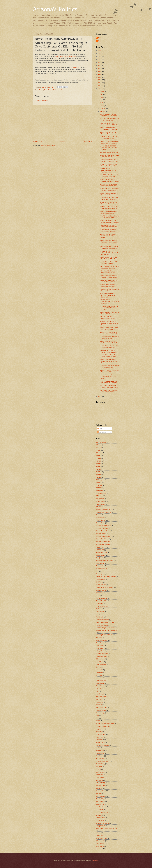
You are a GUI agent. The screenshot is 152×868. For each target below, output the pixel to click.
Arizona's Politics (55, 9)
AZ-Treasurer (100, 499)
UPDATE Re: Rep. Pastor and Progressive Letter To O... (109, 176)
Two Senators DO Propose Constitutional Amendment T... (109, 115)
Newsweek (99, 737)
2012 (100, 86)
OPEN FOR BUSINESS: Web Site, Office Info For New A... (109, 382)
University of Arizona (102, 823)
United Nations (101, 818)
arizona (98, 833)
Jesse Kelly (100, 672)
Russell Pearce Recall (103, 761)
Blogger (96, 861)
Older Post (87, 141)
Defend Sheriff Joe (102, 601)
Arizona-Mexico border (103, 544)
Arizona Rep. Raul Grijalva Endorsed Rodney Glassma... (109, 221)
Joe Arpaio (99, 678)
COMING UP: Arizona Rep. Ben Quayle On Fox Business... (109, 142)
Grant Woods (100, 643)
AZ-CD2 (99, 458)
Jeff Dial (99, 667)
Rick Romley (100, 756)
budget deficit (100, 835)
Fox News (99, 638)
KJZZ (98, 691)
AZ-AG (98, 450)
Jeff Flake (99, 670)
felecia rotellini (100, 841)
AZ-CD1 (41, 90)
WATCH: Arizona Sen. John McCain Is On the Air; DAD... (109, 342)
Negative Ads (100, 729)
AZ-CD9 (99, 477)
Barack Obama (101, 555)
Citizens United (101, 579)
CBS (98, 571)
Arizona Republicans (102, 539)
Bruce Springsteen (102, 569)
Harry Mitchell (100, 648)
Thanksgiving (100, 799)
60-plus (98, 445)
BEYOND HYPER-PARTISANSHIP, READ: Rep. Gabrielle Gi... (109, 302)
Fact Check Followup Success (105, 622)
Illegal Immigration (102, 656)
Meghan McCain (101, 710)
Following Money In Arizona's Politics (107, 630)
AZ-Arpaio (99, 453)
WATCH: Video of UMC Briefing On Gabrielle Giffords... (109, 313)
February (103, 109)
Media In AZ (100, 702)
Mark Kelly (99, 699)
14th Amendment (101, 442)
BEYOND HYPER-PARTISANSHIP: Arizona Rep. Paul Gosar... (108, 170)
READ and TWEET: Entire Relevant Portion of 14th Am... (109, 124)
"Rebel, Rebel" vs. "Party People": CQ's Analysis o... (108, 351)
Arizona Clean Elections (103, 526)
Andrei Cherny (100, 517)
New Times (100, 732)
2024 (100, 51)
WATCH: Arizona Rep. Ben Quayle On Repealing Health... (108, 236)
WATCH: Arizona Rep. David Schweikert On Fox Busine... (109, 185)
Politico (98, 748)
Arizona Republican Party (104, 536)
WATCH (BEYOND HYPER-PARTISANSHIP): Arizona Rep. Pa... (108, 148)
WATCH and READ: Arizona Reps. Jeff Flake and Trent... (109, 276)
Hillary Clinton (100, 651)
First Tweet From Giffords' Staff (109, 152)
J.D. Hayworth (100, 659)
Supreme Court (101, 791)
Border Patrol (100, 566)
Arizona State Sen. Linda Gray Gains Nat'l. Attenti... (109, 194)
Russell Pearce (101, 758)
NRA (98, 718)
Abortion (99, 507)
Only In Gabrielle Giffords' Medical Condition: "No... (108, 272)
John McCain (100, 683)
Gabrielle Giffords (101, 640)
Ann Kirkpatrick (101, 520)
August (102, 91)
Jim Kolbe (99, 675)
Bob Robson (100, 563)
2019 (100, 65)
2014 (100, 80)
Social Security (101, 783)
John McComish (101, 686)
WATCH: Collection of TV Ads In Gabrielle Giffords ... (109, 338)
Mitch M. (101, 38)
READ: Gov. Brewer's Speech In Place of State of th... (109, 290)
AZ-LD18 (99, 485)
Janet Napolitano (101, 664)
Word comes (75, 67)
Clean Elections (101, 585)
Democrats (99, 604)
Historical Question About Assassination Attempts (107, 285)
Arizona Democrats (102, 528)
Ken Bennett (100, 694)
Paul (100, 41)
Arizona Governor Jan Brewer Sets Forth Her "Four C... (109, 258)
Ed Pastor (99, 609)
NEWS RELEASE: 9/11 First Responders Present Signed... (109, 165)
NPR (98, 715)
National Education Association (106, 724)
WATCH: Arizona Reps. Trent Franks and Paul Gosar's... (108, 356)
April (101, 103)
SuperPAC (99, 788)
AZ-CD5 (99, 466)
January (102, 112)
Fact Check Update (102, 625)
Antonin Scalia (100, 523)
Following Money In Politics (104, 635)
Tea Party (99, 793)
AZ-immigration (101, 504)
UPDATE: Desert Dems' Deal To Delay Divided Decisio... (109, 217)
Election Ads (100, 612)
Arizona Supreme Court (103, 542)
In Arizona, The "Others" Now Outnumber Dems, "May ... (108, 203)
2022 (100, 57)
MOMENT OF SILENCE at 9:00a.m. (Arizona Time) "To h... (109, 323)
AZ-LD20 (99, 488)
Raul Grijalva (100, 750)
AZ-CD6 (99, 469)
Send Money (100, 777)
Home (63, 141)
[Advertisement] (62, 122)
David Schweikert (101, 598)
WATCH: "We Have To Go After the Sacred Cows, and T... (109, 198)
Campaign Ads (101, 574)
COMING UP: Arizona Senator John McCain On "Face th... (109, 208)
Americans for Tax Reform (104, 512)
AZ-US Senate (101, 501)
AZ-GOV (99, 482)
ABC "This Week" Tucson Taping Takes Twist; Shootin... (109, 267)
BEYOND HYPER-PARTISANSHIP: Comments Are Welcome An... (109, 253)
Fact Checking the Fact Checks (106, 628)
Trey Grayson (100, 804)
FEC (98, 614)
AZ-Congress (100, 480)
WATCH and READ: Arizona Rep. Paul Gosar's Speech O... (108, 242)
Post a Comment (43, 100)
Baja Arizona (100, 550)
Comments (101, 432)
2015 (100, 77)
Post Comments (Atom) (48, 145)
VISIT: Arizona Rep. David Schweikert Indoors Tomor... (109, 226)
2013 (100, 83)
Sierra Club (100, 780)
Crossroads (100, 593)
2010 (100, 396)
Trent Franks (100, 802)
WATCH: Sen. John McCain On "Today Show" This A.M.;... (109, 371)
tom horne (99, 849)
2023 (100, 54)
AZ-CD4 (99, 464)
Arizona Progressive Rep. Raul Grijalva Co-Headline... (109, 212)
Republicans (100, 753)
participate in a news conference (66, 56)
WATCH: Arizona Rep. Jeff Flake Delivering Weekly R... (109, 263)
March (102, 106)
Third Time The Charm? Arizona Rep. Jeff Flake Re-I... (109, 156)
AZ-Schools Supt (101, 493)
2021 (100, 59)
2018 (100, 68)
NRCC (98, 721)
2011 (100, 89)
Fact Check (100, 617)
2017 (100, 71)
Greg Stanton (100, 646)
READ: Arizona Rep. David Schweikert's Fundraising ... (109, 230)
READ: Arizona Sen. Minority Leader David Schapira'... (108, 281)
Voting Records (101, 826)
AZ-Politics (99, 491)
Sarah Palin (100, 775)
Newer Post (37, 141)
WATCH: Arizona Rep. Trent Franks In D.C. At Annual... (108, 133)
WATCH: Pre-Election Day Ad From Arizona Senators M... (109, 333)
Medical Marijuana (102, 707)
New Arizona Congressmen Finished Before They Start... (109, 386)
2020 (100, 62)
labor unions (100, 846)
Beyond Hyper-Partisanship (52, 90)
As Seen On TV (101, 547)
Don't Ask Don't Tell (102, 606)
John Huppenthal (101, 681)
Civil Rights (100, 582)
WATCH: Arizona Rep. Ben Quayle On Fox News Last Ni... (108, 361)
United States (100, 820)
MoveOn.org (100, 713)
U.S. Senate (100, 810)
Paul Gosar (65, 90)
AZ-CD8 (99, 474)
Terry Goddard (100, 796)
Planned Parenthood (102, 745)
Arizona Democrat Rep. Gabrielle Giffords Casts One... (108, 376)
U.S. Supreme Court (102, 812)
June (102, 97)
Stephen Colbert (101, 785)
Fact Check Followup (102, 620)
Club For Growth (101, 590)
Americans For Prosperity (104, 509)
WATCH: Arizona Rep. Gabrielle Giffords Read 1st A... (109, 367)
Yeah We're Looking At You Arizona (107, 829)
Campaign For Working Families (106, 577)
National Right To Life (103, 726)
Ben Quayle (100, 558)
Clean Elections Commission (105, 587)
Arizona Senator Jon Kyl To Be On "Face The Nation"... (109, 328)
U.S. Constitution (101, 807)
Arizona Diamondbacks (103, 531)
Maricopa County (101, 697)
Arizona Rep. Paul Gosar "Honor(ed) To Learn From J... (109, 180)
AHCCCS (99, 448)
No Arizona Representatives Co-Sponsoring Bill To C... (109, 119)
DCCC (98, 596)
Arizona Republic (101, 534)
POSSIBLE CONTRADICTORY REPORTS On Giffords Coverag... (109, 308)
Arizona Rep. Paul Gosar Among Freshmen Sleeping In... (109, 189)
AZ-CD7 (99, 472)
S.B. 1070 (99, 767)
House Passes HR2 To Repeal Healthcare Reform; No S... (109, 247)
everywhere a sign (102, 838)
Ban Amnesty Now (102, 552)
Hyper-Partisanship (102, 654)
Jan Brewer (100, 662)
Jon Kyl (98, 689)
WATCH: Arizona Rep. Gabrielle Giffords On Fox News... (109, 347)
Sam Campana (101, 772)
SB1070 (99, 769)
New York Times (101, 734)
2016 (100, 74)
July (101, 94)
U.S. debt (99, 815)
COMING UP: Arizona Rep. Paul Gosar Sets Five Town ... (109, 138)
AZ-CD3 (99, 461)
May (101, 100)
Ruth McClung (100, 764)
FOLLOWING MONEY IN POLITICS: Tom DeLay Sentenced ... (107, 295)
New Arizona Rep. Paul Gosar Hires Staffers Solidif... (109, 391)
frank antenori (100, 844)
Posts (100, 429)
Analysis (99, 515)
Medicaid (99, 705)
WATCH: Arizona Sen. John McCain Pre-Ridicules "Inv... (109, 160)
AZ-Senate (99, 496)
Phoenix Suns (100, 742)
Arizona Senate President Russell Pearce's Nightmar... (109, 128)
